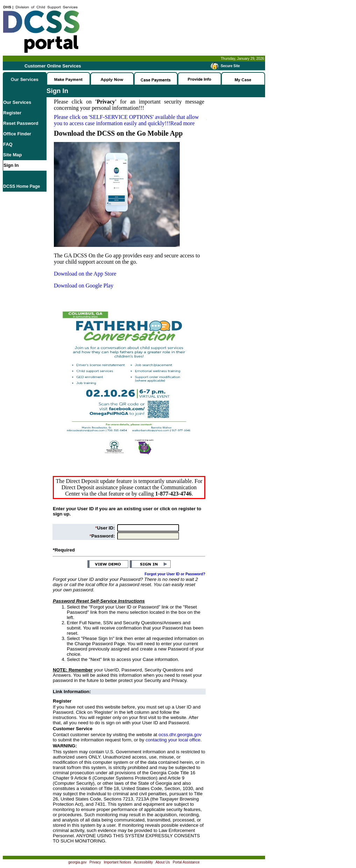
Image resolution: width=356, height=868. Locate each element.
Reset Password (21, 123)
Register (12, 113)
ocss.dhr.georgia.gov (180, 735)
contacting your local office (173, 740)
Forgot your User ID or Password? (175, 574)
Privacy (95, 862)
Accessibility (143, 862)
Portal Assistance (186, 862)
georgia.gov (77, 862)
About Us (163, 862)
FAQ (8, 144)
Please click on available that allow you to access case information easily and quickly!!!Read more (126, 120)
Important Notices (118, 862)
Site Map (12, 155)
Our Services (17, 102)
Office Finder (17, 134)
